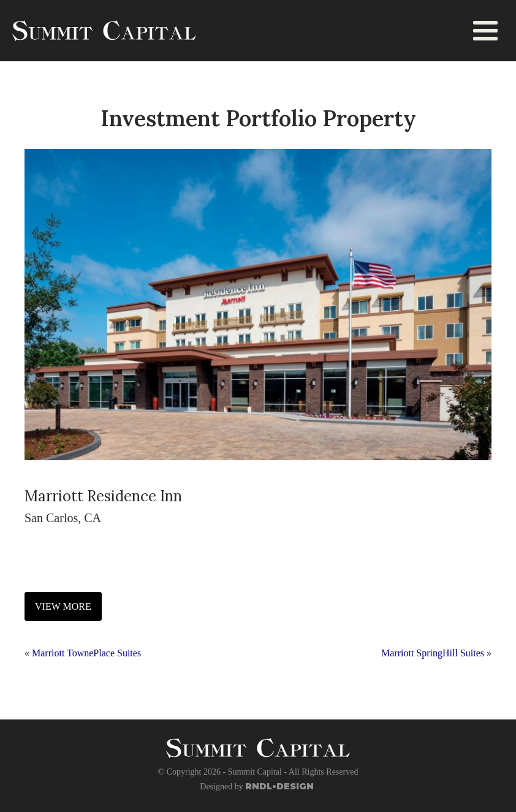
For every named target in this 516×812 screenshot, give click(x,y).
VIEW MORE (63, 606)
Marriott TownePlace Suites (86, 653)
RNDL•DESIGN (279, 786)
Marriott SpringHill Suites (433, 653)
